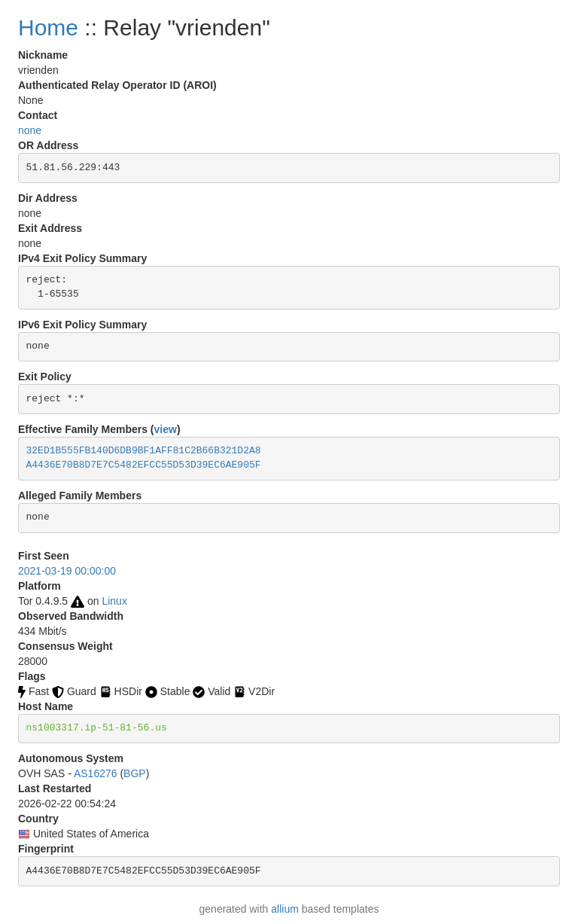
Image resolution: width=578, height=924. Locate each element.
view (166, 429)
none (30, 130)
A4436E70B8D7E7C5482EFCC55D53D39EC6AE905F (144, 465)
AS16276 (96, 773)
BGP (135, 773)
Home (48, 27)
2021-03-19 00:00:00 (67, 571)
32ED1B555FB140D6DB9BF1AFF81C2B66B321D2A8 (144, 451)
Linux (114, 601)
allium (285, 909)
